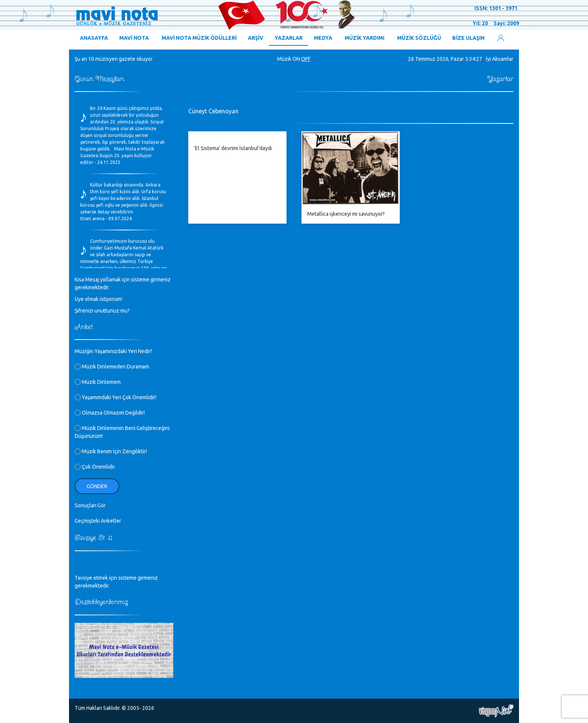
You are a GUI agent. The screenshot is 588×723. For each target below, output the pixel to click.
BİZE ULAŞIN (468, 38)
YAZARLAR (289, 38)
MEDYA (323, 38)
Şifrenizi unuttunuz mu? (102, 311)
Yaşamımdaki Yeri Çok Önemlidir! (115, 397)
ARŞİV (256, 38)
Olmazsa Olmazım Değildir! (110, 413)
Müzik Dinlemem (98, 382)
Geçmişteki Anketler (98, 521)
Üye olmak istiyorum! (98, 299)
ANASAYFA (94, 38)
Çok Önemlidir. (95, 467)
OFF (306, 59)
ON (296, 59)
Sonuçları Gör (90, 505)
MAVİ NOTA (134, 38)
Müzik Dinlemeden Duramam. (112, 367)
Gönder (97, 486)
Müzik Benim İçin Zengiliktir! (111, 451)
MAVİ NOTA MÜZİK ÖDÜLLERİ (199, 38)
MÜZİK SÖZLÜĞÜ (419, 38)
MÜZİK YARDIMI (364, 38)
